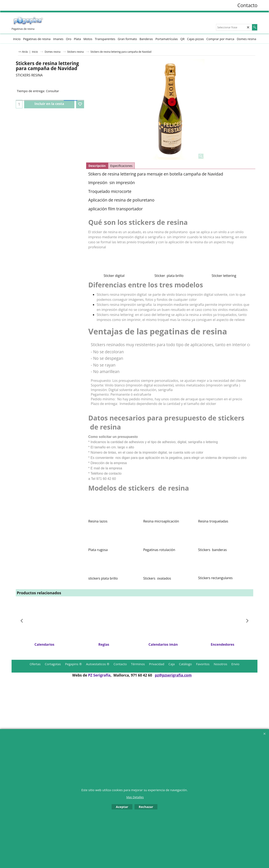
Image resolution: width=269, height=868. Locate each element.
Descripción (97, 166)
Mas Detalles (135, 797)
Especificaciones (121, 166)
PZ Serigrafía (99, 675)
